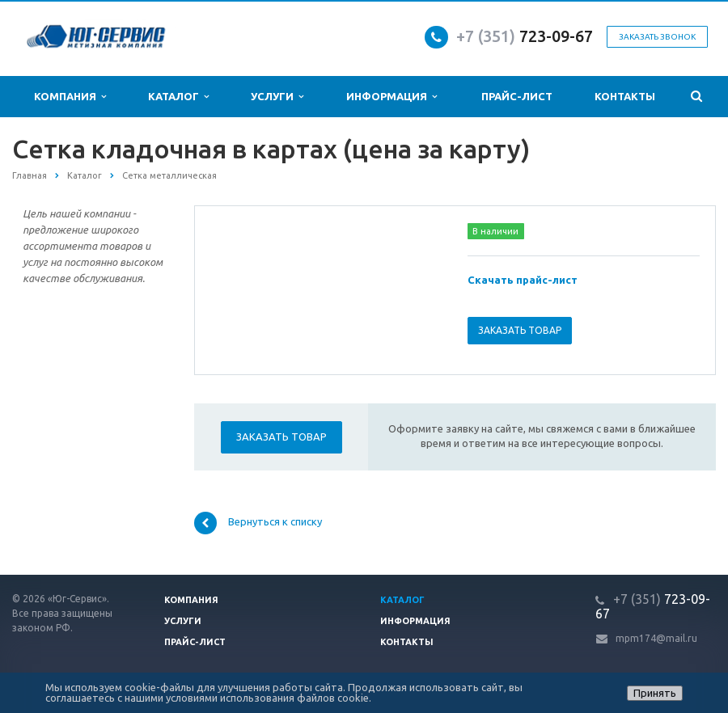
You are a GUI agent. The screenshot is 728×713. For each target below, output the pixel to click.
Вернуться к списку (258, 523)
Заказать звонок (657, 37)
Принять (655, 693)
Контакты (625, 96)
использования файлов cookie (294, 698)
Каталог (178, 97)
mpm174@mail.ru (656, 638)
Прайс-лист (517, 96)
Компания (70, 97)
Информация (392, 97)
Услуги (277, 97)
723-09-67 (556, 36)
